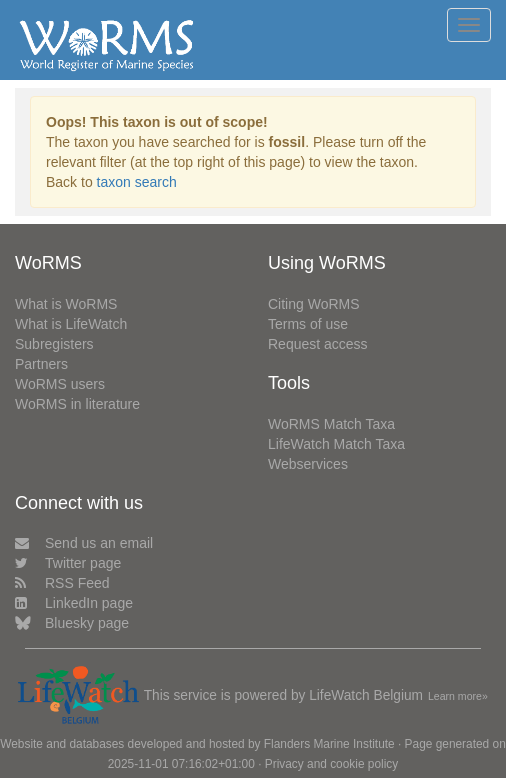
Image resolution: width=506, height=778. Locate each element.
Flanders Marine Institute (329, 744)
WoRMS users (60, 384)
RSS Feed (62, 583)
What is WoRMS (66, 304)
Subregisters (54, 344)
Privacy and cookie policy (332, 764)
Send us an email (84, 543)
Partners (41, 364)
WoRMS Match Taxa (331, 424)
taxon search (137, 182)
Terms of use (308, 324)
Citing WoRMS (314, 304)
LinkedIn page (74, 603)
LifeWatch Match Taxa (336, 444)
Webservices (308, 464)
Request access (318, 344)
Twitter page (68, 563)
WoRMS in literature (77, 404)
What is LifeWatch (71, 324)
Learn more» (458, 696)
